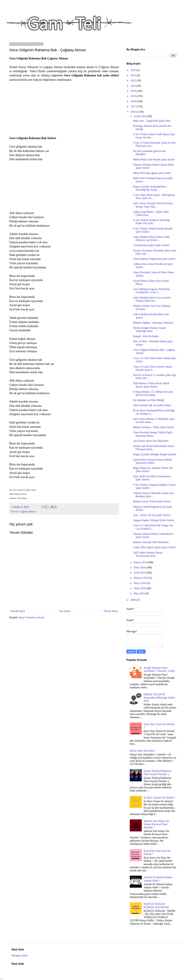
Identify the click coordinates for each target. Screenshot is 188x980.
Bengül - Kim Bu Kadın (146, 336)
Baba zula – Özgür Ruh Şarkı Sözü (152, 121)
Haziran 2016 (141, 578)
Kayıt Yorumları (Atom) (32, 617)
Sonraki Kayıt (18, 611)
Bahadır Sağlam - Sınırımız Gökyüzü (153, 323)
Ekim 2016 (140, 567)
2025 (134, 70)
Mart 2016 (140, 593)
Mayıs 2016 (140, 583)
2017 (134, 106)
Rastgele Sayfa (20, 955)
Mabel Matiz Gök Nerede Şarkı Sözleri (154, 159)
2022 (134, 80)
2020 (134, 91)
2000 (134, 600)
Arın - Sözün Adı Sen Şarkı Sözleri (152, 515)
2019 (134, 96)
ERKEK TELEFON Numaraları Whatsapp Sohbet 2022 (159, 698)
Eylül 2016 (140, 573)
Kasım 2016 (141, 562)
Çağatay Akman (28, 511)
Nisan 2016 (140, 588)
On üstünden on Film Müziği (149, 400)
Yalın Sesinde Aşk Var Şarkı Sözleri (152, 405)
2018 (134, 101)
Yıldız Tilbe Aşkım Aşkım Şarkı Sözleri (154, 547)
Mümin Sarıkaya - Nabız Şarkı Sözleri (154, 427)
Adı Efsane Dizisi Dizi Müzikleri (151, 441)
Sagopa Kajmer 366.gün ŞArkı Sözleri (154, 520)
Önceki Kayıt (111, 611)
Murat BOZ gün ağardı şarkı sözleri (152, 173)
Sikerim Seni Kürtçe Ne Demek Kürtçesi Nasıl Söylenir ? (156, 824)
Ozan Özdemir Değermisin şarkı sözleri (154, 259)
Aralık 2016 (141, 116)
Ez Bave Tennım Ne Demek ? (159, 798)
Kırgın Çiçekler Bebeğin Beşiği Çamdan (155, 454)
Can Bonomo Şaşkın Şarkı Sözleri (151, 245)
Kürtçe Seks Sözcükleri (142, 751)
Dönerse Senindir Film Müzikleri (151, 542)
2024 (134, 75)
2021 (134, 86)
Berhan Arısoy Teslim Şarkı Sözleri (152, 501)
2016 (134, 112)
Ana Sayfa (64, 611)
